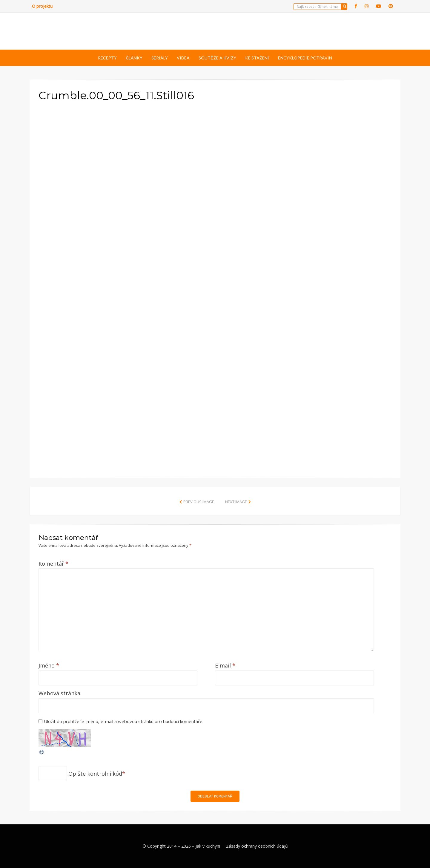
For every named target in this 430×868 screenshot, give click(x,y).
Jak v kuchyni (208, 846)
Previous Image (199, 502)
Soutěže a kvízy (217, 58)
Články (134, 58)
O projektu (42, 6)
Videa (183, 58)
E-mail (225, 665)
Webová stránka (59, 693)
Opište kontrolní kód (95, 774)
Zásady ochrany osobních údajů (257, 846)
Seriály (160, 58)
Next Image (236, 502)
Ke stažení (257, 58)
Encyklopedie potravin (305, 58)
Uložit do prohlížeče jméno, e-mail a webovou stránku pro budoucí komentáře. (124, 721)
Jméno (49, 665)
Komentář (53, 564)
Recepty (107, 58)
